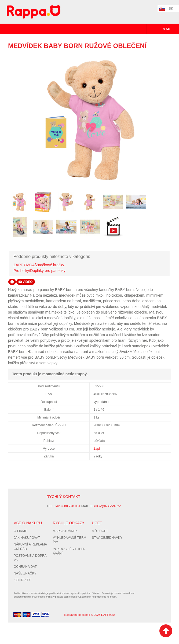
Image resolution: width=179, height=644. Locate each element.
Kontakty (22, 580)
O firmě (20, 531)
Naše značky (25, 573)
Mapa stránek (65, 531)
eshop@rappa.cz (106, 506)
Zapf (97, 449)
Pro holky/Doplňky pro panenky (39, 271)
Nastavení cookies (76, 615)
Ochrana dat (25, 567)
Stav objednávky (107, 538)
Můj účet (100, 531)
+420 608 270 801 (67, 506)
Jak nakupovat (27, 538)
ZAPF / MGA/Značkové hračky (39, 265)
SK (171, 9)
